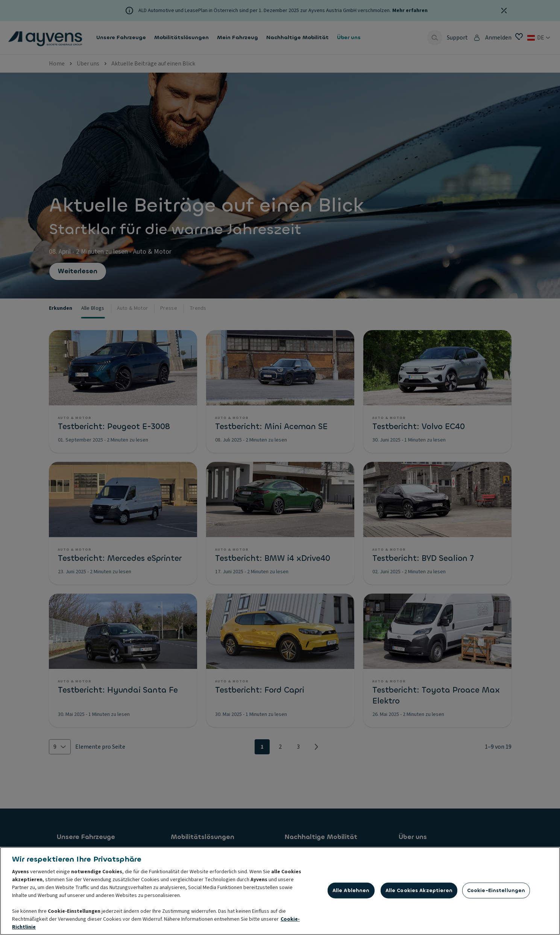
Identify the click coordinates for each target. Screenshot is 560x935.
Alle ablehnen (351, 892)
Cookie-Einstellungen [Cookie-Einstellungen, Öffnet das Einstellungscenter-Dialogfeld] (496, 892)
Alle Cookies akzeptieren (419, 892)
